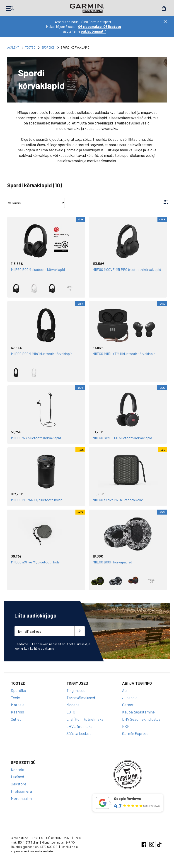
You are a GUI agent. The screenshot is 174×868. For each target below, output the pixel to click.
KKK (126, 726)
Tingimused (76, 690)
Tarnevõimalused (81, 698)
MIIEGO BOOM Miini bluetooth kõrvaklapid (42, 354)
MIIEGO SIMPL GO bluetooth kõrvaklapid (122, 438)
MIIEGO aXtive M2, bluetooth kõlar (118, 500)
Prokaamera (21, 791)
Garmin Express (135, 733)
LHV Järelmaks (79, 726)
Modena (73, 705)
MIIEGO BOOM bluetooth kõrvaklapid (38, 269)
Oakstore (19, 784)
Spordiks (48, 48)
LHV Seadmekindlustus (141, 719)
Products (10, 8)
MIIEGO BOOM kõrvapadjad (112, 562)
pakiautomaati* (93, 31)
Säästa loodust (79, 733)
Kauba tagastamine (138, 712)
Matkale (18, 705)
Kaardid (17, 712)
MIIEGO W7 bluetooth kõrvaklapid (36, 438)
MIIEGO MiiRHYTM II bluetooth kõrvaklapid (124, 354)
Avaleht (13, 48)
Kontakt (18, 770)
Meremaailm (21, 798)
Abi (125, 690)
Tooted (30, 48)
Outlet (16, 719)
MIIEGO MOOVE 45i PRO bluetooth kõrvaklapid (127, 269)
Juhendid (130, 698)
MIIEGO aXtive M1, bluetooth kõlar (36, 562)
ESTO (71, 712)
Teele (15, 698)
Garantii (129, 705)
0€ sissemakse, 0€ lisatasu (100, 26)
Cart (164, 8)
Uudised (17, 777)
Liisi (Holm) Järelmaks (85, 719)
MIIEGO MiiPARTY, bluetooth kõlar (36, 500)
